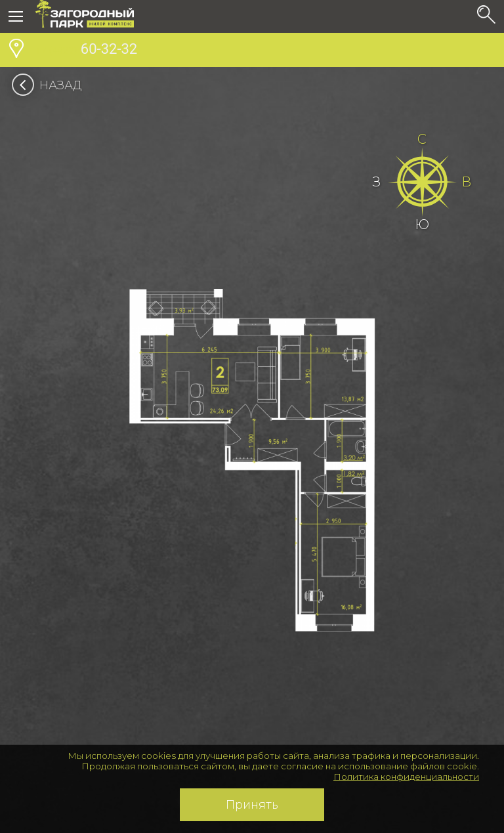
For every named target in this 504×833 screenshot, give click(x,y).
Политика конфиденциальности (406, 777)
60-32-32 (86, 51)
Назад (51, 85)
